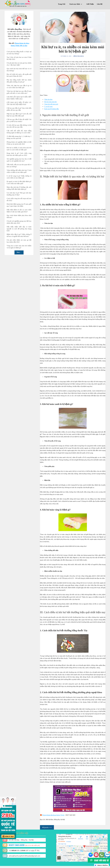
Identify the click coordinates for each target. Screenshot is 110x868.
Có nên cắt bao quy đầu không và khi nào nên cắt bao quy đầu (19, 126)
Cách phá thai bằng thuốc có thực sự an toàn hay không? (19, 53)
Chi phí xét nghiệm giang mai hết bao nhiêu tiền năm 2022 (19, 222)
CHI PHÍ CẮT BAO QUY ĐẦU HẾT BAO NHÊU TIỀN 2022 (19, 98)
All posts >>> (47, 827)
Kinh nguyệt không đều (52, 109)
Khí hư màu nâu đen (50, 102)
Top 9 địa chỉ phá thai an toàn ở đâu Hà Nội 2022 (19, 58)
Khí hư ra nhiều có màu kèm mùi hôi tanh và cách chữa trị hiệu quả (19, 149)
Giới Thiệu (90, 4)
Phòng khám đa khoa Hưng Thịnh (53, 815)
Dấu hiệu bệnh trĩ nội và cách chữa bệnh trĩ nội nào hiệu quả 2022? (19, 211)
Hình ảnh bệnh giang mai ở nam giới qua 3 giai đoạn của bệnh (19, 205)
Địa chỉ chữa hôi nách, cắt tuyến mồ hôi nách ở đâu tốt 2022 (19, 75)
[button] (76, 4)
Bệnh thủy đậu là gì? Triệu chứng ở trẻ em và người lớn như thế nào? (19, 235)
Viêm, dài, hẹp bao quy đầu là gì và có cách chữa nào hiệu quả (19, 87)
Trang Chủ (62, 4)
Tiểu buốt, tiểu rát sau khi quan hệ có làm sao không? (19, 166)
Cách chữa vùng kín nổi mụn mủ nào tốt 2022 (19, 199)
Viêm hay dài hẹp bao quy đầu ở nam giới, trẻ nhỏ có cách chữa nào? (19, 92)
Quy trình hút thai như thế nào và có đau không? (19, 70)
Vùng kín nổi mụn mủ (51, 104)
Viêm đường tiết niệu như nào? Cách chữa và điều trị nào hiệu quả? (19, 171)
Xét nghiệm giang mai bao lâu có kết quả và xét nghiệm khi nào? (19, 160)
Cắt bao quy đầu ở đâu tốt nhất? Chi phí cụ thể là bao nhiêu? (19, 120)
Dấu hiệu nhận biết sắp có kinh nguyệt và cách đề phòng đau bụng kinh (19, 229)
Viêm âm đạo (48, 99)
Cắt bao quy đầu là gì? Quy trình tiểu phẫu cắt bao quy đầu (19, 109)
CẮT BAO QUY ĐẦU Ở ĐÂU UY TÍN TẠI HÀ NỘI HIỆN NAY (19, 103)
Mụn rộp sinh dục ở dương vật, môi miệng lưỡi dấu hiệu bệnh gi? (19, 188)
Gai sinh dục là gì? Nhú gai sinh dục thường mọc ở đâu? (19, 194)
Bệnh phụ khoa (79, 56)
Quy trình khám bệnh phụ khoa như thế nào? (19, 216)
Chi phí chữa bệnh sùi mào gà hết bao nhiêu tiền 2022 (19, 241)
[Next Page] (19, 252)
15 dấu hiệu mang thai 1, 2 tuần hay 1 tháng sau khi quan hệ (19, 137)
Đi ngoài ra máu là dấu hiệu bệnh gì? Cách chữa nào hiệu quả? (19, 182)
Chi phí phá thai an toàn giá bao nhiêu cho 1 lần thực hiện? (19, 64)
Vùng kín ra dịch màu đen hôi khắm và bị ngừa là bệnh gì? (19, 247)
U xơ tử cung (48, 107)
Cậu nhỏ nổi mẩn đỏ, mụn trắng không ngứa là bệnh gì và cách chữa (19, 132)
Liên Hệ (100, 4)
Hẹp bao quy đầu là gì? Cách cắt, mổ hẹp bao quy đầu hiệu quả (19, 115)
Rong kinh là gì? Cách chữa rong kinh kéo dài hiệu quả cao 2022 (19, 154)
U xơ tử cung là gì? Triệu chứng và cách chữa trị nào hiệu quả (19, 177)
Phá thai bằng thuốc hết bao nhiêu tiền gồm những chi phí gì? (19, 81)
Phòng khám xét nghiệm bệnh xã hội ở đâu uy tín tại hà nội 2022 (19, 143)
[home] (18, 3)
